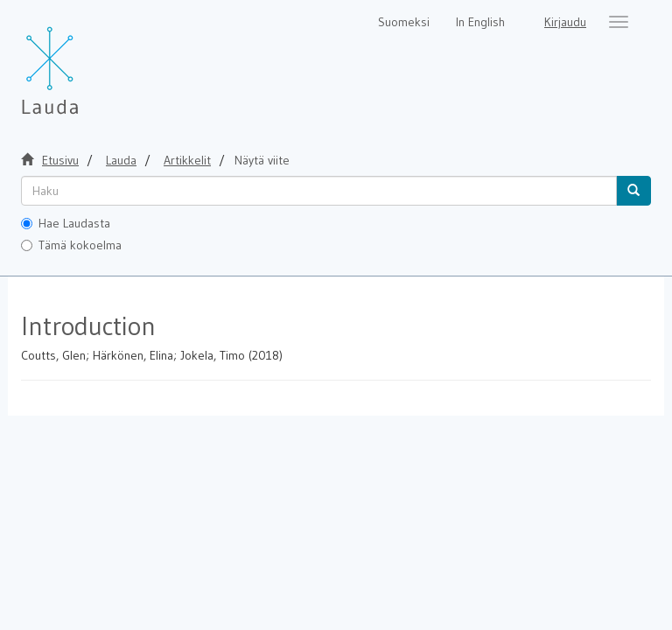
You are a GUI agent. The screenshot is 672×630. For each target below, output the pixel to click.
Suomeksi (404, 22)
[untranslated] (319, 191)
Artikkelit (187, 160)
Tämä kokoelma (71, 245)
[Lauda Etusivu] (87, 61)
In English (480, 22)
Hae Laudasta (66, 223)
